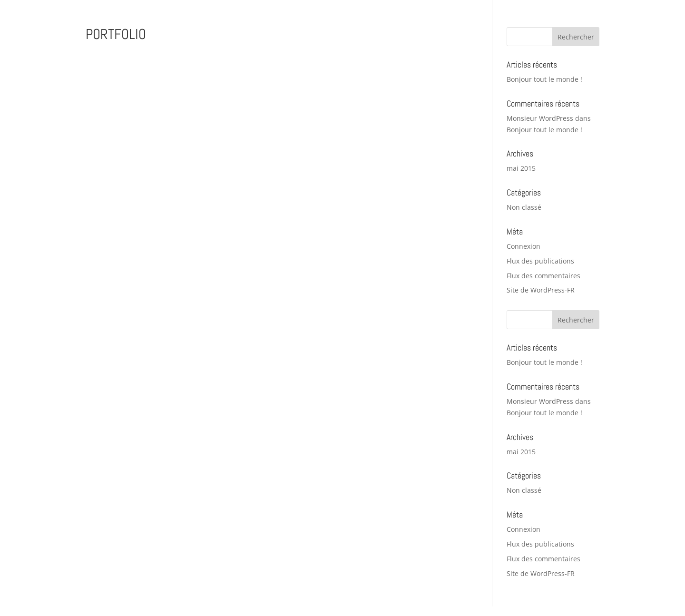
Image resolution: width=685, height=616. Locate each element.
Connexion (524, 246)
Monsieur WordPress (540, 118)
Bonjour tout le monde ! (544, 79)
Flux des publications (540, 261)
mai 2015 (521, 168)
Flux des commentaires (543, 276)
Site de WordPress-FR (541, 290)
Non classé (524, 207)
